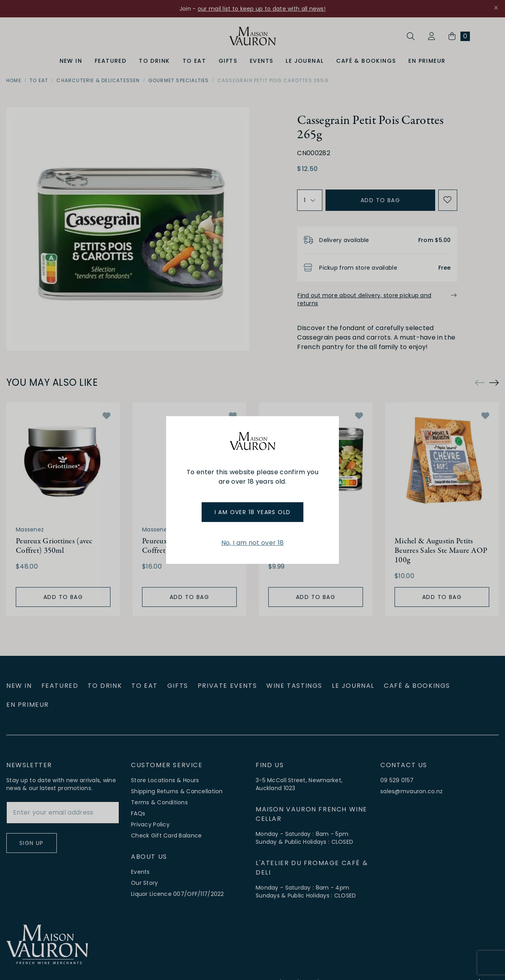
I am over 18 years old (253, 512)
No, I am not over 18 (252, 543)
